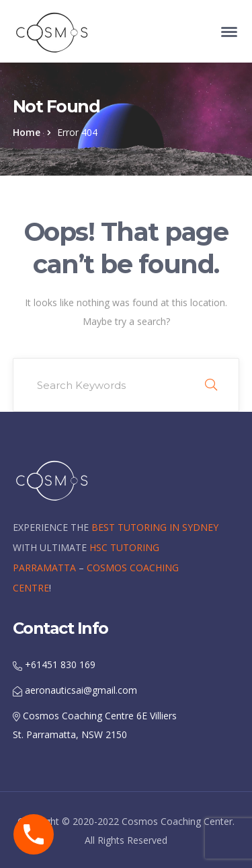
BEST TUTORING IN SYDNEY (155, 527)
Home (27, 132)
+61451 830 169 (54, 664)
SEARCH (211, 385)
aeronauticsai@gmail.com (75, 690)
